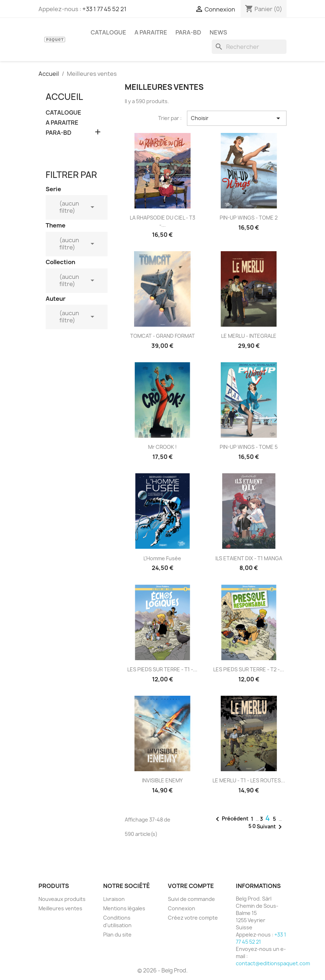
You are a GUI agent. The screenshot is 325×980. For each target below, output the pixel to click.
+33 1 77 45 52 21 (104, 9)
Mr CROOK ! (162, 447)
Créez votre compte (193, 918)
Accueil (64, 97)
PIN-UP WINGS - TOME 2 (249, 218)
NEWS (218, 32)
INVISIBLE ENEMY (162, 780)
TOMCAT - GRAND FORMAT (162, 336)
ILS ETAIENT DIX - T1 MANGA (249, 558)
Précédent (231, 819)
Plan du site (117, 935)
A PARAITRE (151, 32)
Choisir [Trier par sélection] (237, 118)
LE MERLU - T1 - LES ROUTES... (249, 780)
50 (252, 826)
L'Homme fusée (162, 558)
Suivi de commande (191, 899)
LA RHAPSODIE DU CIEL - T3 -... (162, 221)
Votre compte (191, 886)
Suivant (271, 827)
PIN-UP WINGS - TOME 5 (249, 447)
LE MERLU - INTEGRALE (249, 336)
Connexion (182, 908)
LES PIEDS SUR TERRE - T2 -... (249, 669)
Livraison (114, 899)
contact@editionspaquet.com (273, 963)
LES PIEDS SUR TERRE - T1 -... (162, 669)
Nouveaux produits (62, 899)
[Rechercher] (249, 47)
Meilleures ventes (60, 908)
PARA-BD (188, 32)
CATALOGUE (108, 32)
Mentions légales (124, 908)
